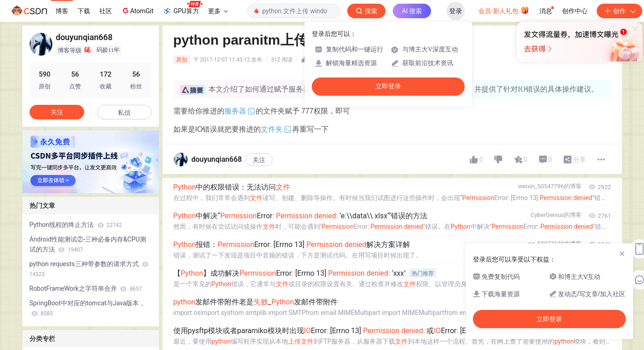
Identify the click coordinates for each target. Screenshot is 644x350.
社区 (106, 11)
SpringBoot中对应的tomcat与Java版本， (88, 308)
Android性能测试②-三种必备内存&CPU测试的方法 (88, 244)
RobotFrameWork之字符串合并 (86, 288)
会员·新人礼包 (504, 10)
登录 (456, 11)
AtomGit (137, 10)
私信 (124, 113)
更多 (218, 11)
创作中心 (575, 11)
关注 (259, 160)
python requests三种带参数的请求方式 (89, 269)
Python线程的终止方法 (76, 225)
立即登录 (388, 86)
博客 (62, 11)
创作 (619, 11)
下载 (84, 11)
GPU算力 (182, 8)
